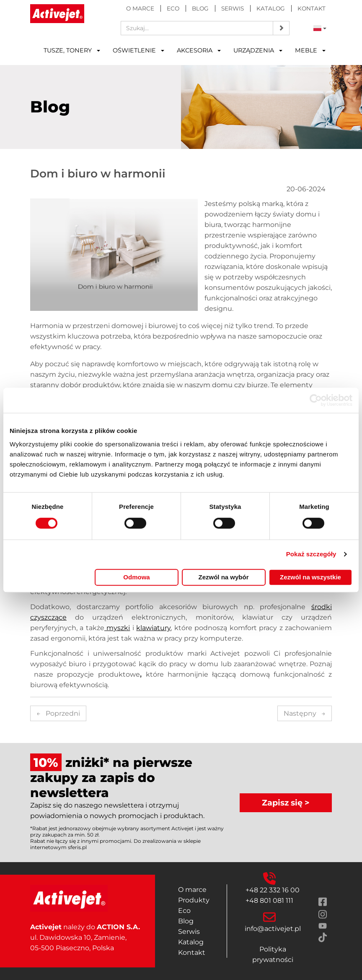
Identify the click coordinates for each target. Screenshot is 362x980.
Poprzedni (58, 713)
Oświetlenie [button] (138, 50)
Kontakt (312, 8)
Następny (305, 713)
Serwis (233, 8)
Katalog (271, 8)
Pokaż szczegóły (311, 554)
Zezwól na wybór (223, 577)
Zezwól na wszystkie (310, 577)
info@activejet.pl (273, 929)
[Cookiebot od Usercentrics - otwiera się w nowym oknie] (316, 400)
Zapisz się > (286, 803)
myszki (117, 628)
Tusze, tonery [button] (72, 50)
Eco (173, 8)
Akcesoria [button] (199, 50)
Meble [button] (310, 50)
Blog (200, 8)
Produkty (194, 900)
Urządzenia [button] (258, 50)
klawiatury (153, 628)
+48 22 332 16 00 (273, 890)
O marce (140, 8)
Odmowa (136, 577)
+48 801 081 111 (269, 901)
